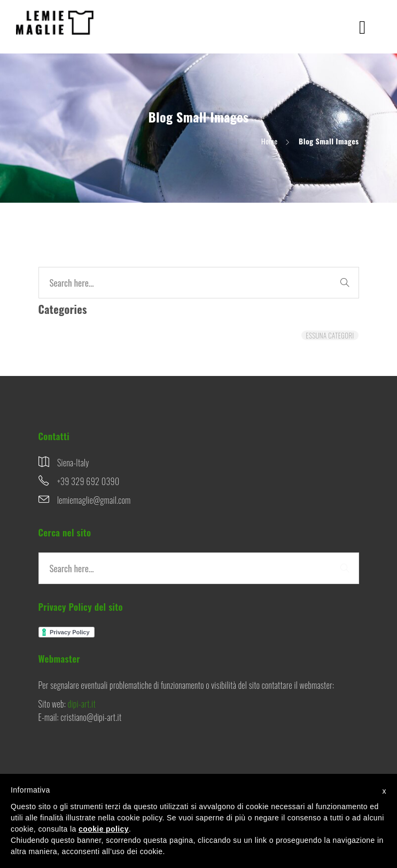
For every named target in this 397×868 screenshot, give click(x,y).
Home (270, 141)
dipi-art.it (82, 704)
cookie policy (104, 829)
